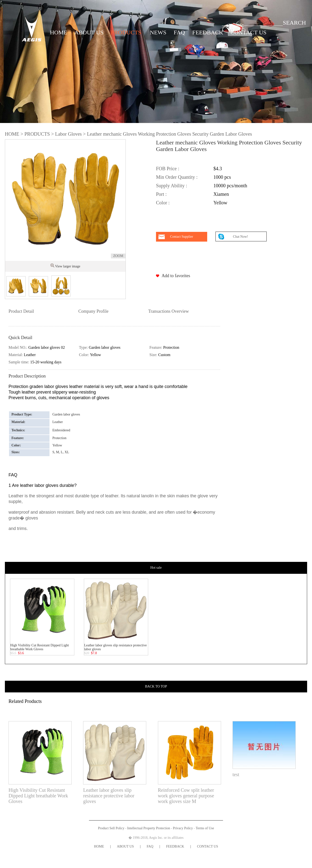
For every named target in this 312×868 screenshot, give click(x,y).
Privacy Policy (183, 828)
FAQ (179, 32)
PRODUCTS (126, 32)
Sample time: (19, 362)
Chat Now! (241, 237)
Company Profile (93, 311)
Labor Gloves (68, 134)
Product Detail (21, 311)
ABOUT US (89, 32)
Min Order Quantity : (177, 177)
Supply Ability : (172, 186)
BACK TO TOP (156, 686)
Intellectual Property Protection (149, 828)
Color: (84, 355)
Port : (161, 194)
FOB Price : (168, 169)
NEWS (158, 32)
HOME (59, 32)
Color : (163, 203)
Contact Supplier (182, 237)
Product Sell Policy (111, 828)
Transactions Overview (169, 311)
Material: (16, 355)
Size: (154, 355)
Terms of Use (205, 828)
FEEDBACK (208, 32)
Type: (84, 347)
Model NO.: (18, 347)
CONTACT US (249, 32)
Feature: (156, 347)
